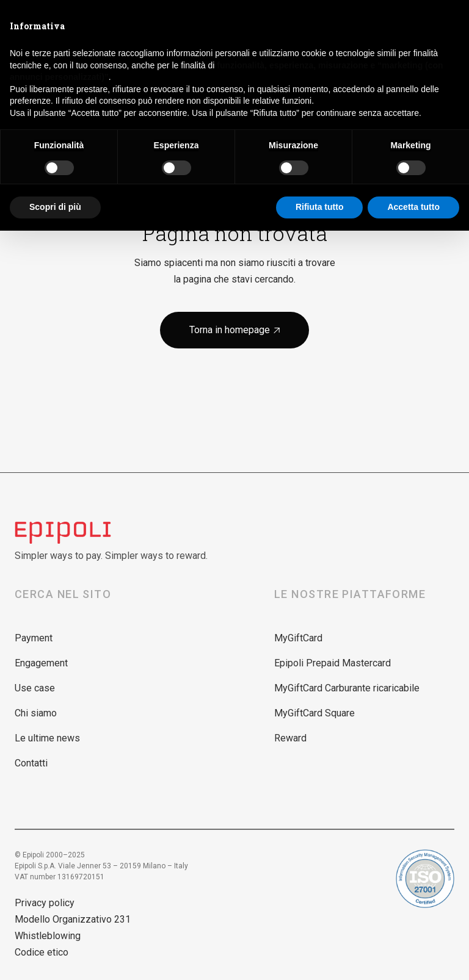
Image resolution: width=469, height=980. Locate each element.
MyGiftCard (298, 638)
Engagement (41, 663)
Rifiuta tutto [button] (320, 207)
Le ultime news (47, 738)
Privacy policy (45, 903)
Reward (290, 738)
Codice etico (42, 952)
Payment (34, 638)
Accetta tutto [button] (413, 207)
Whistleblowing (48, 936)
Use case (35, 688)
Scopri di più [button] (55, 207)
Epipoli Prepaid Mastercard (333, 663)
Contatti (31, 763)
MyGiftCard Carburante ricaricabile (347, 688)
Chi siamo (36, 713)
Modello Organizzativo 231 (73, 919)
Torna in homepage (234, 330)
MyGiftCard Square (314, 713)
